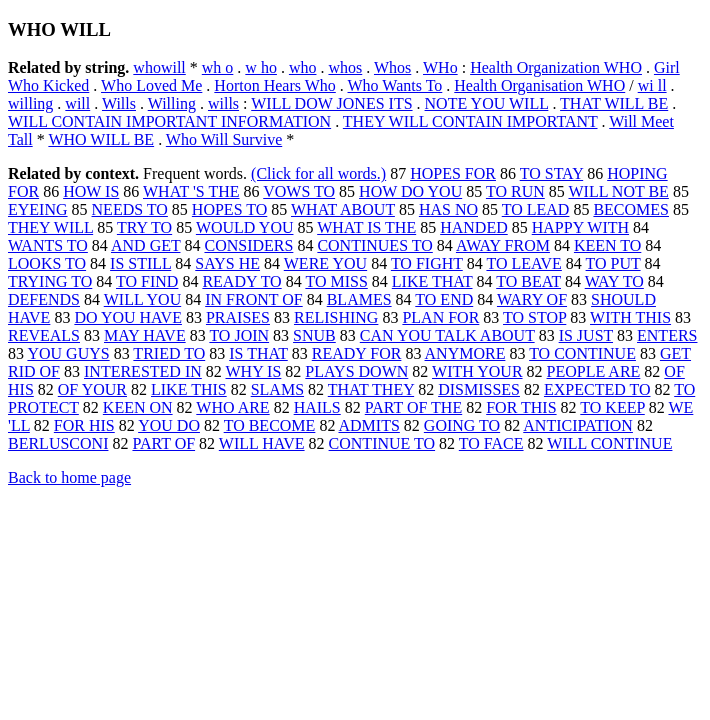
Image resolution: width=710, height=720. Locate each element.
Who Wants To (395, 85)
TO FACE (491, 443)
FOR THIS (521, 407)
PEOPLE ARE (594, 371)
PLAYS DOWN (356, 371)
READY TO (241, 281)
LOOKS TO (47, 263)
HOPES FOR (453, 173)
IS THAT (258, 353)
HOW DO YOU (410, 191)
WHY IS (254, 371)
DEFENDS (44, 299)
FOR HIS (84, 425)
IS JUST (586, 335)
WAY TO (614, 281)
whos (345, 67)
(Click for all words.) (318, 173)
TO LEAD (536, 209)
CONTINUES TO (374, 245)
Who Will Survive (224, 139)
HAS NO (448, 209)
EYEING (38, 209)
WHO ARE (232, 407)
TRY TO (144, 227)
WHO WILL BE (101, 139)
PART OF (163, 443)
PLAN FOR (440, 317)
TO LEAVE (523, 263)
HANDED (474, 227)
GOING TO (462, 425)
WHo (440, 67)
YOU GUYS (68, 353)
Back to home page (69, 477)
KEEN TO (607, 245)
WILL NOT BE (618, 191)
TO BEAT (528, 281)
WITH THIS (630, 317)
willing (30, 103)
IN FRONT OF (254, 299)
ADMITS (369, 425)
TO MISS (336, 281)
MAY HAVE (145, 335)
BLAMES (359, 299)
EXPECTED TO (597, 389)
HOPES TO (229, 209)
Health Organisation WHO (539, 85)
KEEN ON (138, 407)
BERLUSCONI (58, 443)
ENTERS (667, 335)
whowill (159, 67)
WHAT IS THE (366, 227)
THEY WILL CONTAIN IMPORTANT (470, 121)
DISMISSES (479, 389)
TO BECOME (270, 425)
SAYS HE (227, 263)
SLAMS (277, 389)
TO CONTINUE (582, 353)
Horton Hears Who (274, 85)
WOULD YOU (245, 227)
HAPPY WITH (580, 227)
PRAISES (238, 317)
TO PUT (613, 263)
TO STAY (551, 173)
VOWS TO (299, 191)
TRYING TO (50, 281)
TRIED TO (169, 353)
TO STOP (534, 317)
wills (223, 103)
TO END (444, 299)
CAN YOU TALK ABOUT (447, 335)
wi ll (652, 85)
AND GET (145, 245)
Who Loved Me (151, 85)
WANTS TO (48, 245)
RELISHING (336, 317)
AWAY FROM (503, 245)
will (77, 103)
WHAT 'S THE (191, 191)
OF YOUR (92, 389)
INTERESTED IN (143, 371)
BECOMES (631, 209)
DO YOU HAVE (128, 317)
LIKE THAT (432, 281)
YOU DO (169, 425)
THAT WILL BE (614, 103)
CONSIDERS (248, 245)
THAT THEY (371, 389)
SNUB (314, 335)
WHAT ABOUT (343, 209)
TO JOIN (239, 335)
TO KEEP (612, 407)
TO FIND (147, 281)
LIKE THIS (189, 389)
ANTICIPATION (578, 425)
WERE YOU (325, 263)
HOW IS (91, 191)
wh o (218, 67)
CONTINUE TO (382, 443)
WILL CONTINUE (609, 443)
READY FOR (357, 353)
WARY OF (532, 299)
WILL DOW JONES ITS (331, 103)
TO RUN (515, 191)
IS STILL (140, 263)
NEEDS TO (130, 209)
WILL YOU (142, 299)
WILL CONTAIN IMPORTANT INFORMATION (169, 121)
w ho (261, 67)
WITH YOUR (477, 371)
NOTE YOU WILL (487, 103)
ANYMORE (465, 353)
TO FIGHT (427, 263)
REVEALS (44, 335)
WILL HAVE (262, 443)
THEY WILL (50, 227)
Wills (119, 103)
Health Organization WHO (556, 67)
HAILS (317, 407)
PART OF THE (413, 407)
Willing (172, 103)
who (303, 67)
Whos (392, 67)
